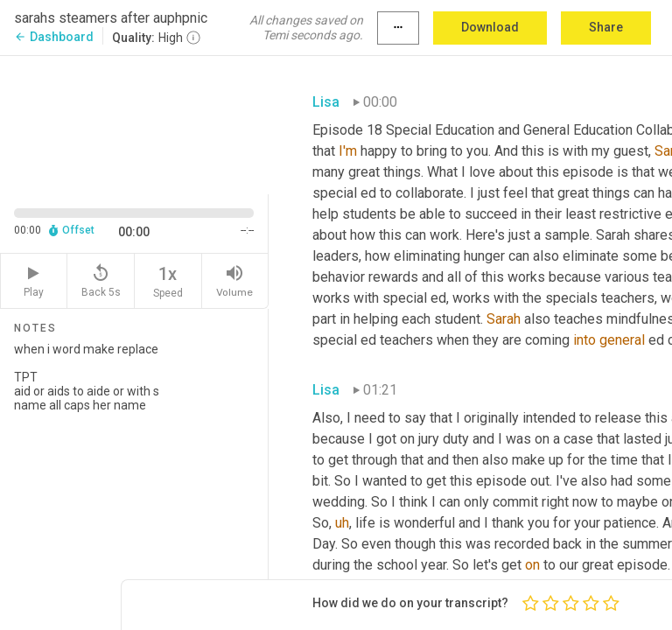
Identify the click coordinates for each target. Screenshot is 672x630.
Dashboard (54, 37)
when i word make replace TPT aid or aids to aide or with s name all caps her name (134, 479)
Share (606, 27)
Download (490, 27)
